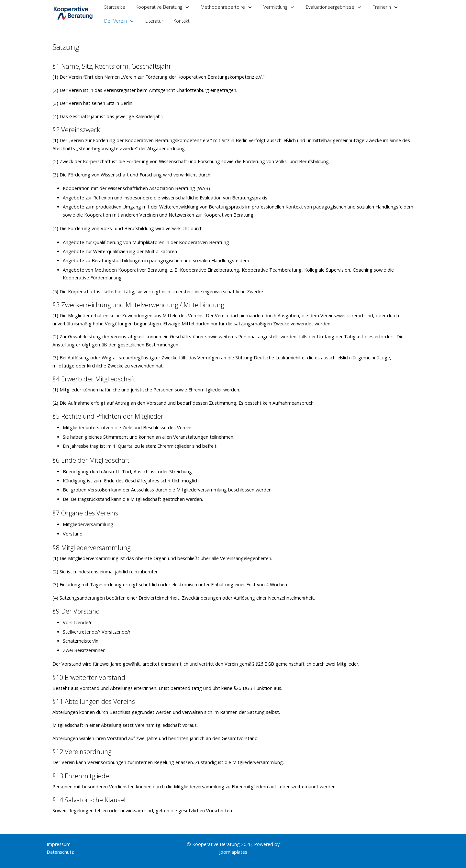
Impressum (59, 844)
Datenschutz (60, 852)
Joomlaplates (233, 852)
